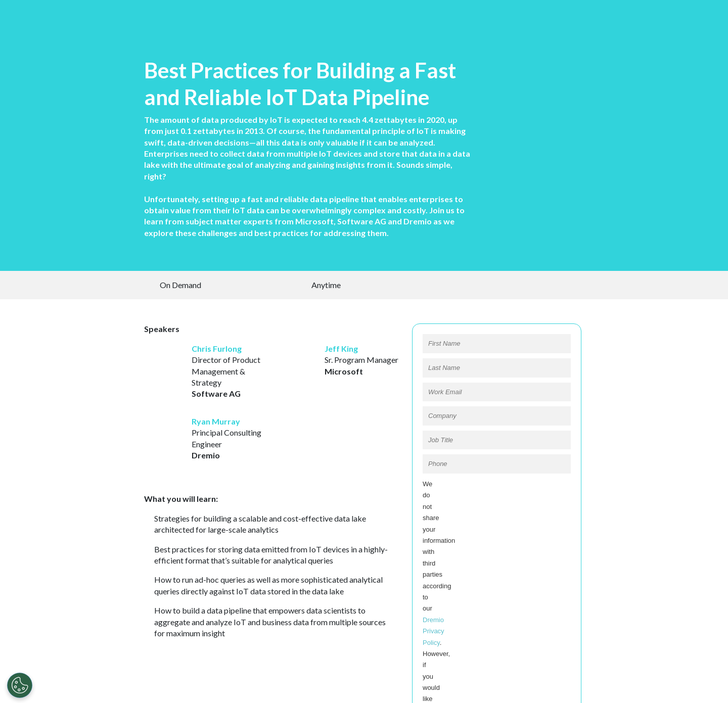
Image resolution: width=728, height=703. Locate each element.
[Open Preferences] (20, 685)
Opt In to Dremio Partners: (461, 562)
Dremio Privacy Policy (503, 522)
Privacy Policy (328, 690)
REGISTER (496, 583)
